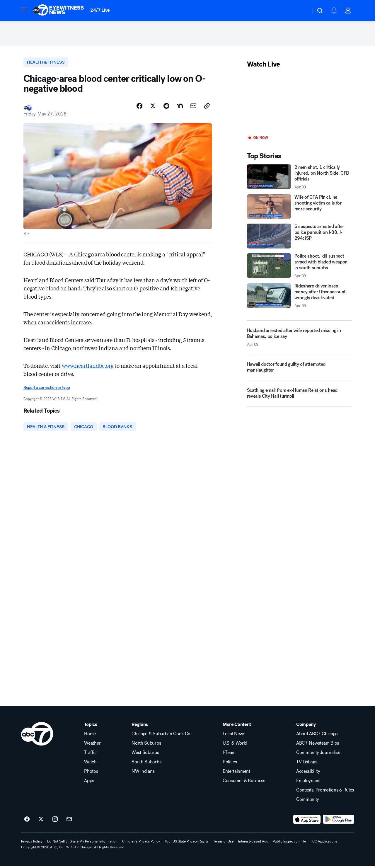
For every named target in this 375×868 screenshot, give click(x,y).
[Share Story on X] (153, 108)
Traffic (90, 755)
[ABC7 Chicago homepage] (58, 11)
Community (308, 801)
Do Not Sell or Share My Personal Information (82, 843)
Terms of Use (223, 843)
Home (90, 736)
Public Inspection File (289, 843)
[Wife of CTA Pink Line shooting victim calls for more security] (299, 208)
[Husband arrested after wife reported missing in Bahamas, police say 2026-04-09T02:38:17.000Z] (299, 338)
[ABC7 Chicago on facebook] (27, 821)
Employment (308, 783)
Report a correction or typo (47, 389)
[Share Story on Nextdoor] (180, 108)
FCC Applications (324, 843)
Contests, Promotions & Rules (325, 792)
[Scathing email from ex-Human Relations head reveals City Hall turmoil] (299, 397)
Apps (89, 783)
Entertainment (236, 773)
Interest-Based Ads (253, 843)
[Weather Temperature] (302, 11)
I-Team (229, 755)
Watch (90, 764)
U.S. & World (235, 745)
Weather (92, 745)
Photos (91, 773)
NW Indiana (143, 773)
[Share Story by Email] (193, 108)
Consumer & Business (244, 783)
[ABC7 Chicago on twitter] (41, 821)
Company (306, 726)
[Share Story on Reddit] (166, 108)
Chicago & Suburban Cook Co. (161, 736)
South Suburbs (146, 764)
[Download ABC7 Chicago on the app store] (307, 821)
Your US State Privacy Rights (187, 843)
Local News (234, 736)
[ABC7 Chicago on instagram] (55, 821)
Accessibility (308, 773)
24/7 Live (100, 10)
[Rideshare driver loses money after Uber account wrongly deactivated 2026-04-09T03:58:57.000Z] (299, 297)
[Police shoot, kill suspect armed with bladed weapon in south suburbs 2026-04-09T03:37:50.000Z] (299, 267)
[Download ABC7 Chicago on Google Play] (339, 821)
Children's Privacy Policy (141, 843)
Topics (91, 726)
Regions (140, 726)
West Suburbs (145, 755)
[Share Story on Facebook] (139, 108)
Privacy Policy (32, 843)
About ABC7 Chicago (317, 736)
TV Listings (307, 764)
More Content (237, 726)
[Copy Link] (207, 108)
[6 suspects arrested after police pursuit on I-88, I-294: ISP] (299, 237)
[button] (24, 10)
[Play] (299, 103)
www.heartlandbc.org (88, 367)
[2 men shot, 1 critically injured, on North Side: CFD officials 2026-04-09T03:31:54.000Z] (299, 178)
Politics (230, 764)
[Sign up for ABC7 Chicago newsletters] (69, 821)
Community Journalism (319, 755)
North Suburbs (146, 745)
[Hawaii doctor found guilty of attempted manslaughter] (299, 371)
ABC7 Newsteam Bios (318, 745)
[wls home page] (37, 736)
